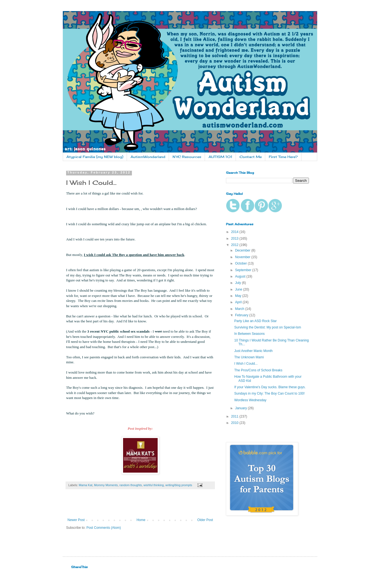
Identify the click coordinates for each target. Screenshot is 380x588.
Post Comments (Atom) (104, 528)
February (242, 315)
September (244, 270)
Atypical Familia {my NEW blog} (95, 157)
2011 (235, 416)
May (239, 296)
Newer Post (76, 520)
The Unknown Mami (249, 357)
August (241, 276)
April (239, 302)
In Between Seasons (249, 334)
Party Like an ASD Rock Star (255, 321)
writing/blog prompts (179, 485)
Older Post (205, 520)
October (241, 263)
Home (141, 520)
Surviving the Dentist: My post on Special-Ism (268, 327)
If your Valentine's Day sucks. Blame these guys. (270, 387)
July (239, 283)
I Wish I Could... (246, 364)
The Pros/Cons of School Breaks (258, 370)
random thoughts (131, 485)
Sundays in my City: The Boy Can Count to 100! (270, 393)
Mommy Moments (106, 485)
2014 (235, 232)
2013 (235, 239)
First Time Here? (283, 157)
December (243, 250)
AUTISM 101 (220, 157)
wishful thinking (154, 485)
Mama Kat (86, 485)
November (243, 257)
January (241, 408)
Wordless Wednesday (250, 400)
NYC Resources (187, 157)
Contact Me (251, 157)
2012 (235, 245)
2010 (235, 423)
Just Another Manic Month (253, 351)
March (240, 309)
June (239, 289)
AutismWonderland (148, 157)
